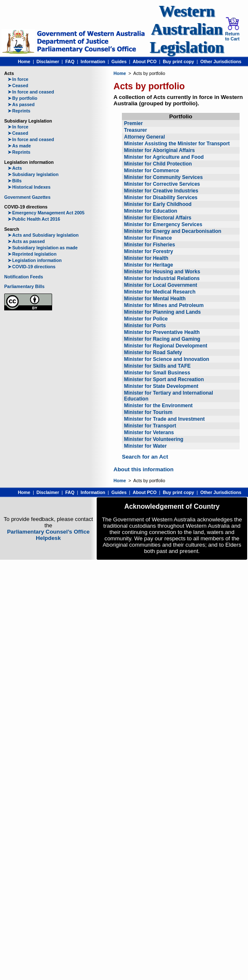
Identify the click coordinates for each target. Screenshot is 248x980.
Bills (15, 181)
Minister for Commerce (152, 171)
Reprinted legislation (32, 254)
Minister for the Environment (158, 406)
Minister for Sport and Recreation (164, 379)
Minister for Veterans (149, 433)
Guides (119, 61)
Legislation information (35, 260)
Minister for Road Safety (153, 352)
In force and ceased (31, 92)
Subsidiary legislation (33, 174)
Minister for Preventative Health (162, 332)
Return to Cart (232, 29)
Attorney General (144, 137)
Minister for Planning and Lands (162, 312)
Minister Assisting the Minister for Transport (177, 144)
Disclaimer (48, 61)
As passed (21, 104)
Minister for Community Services (163, 177)
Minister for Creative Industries (161, 191)
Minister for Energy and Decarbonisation (173, 231)
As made (19, 146)
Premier (133, 123)
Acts (15, 168)
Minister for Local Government (161, 285)
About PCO (145, 61)
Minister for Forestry (149, 251)
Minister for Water (145, 446)
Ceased (18, 85)
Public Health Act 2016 (34, 219)
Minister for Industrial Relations (162, 278)
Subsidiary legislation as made (43, 248)
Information (93, 61)
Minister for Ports (145, 326)
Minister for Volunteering (154, 439)
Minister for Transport (150, 426)
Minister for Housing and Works (162, 272)
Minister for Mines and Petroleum (164, 305)
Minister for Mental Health (155, 299)
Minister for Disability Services (161, 198)
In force (18, 79)
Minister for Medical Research (160, 292)
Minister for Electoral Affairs (158, 218)
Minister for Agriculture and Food (164, 157)
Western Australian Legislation (187, 29)
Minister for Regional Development (166, 346)
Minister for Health (146, 258)
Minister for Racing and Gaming (162, 339)
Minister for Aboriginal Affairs (159, 150)
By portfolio (22, 98)
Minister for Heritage (149, 265)
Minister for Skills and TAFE (157, 366)
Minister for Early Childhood (158, 204)
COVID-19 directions (32, 267)
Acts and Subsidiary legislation (43, 235)
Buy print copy (178, 61)
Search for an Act (145, 457)
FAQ (70, 61)
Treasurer (136, 130)
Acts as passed (26, 241)
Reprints (19, 111)
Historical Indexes (29, 187)
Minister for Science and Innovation (167, 359)
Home (24, 61)
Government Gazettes (27, 197)
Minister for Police (146, 319)
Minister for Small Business (157, 373)
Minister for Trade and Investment (164, 419)
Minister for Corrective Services (162, 184)
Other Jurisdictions (221, 61)
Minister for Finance (148, 238)
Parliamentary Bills (24, 286)
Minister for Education (151, 211)
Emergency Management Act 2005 (46, 213)
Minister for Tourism (148, 412)
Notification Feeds (24, 277)
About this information (144, 469)
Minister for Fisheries (149, 245)
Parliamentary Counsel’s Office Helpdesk (49, 535)
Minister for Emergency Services (163, 224)
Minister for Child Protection (158, 164)
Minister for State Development (161, 386)
